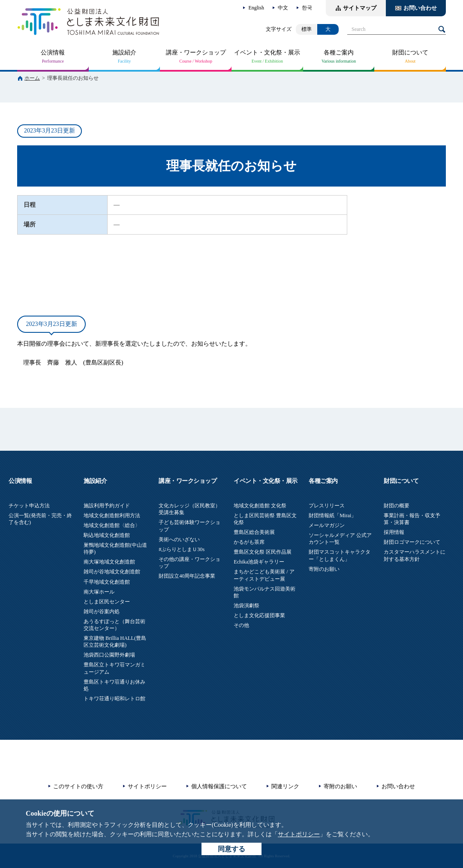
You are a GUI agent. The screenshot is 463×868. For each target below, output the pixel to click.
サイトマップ (360, 8)
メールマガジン (327, 525)
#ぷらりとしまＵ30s (182, 549)
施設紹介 (124, 53)
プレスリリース (327, 506)
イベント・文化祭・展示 (267, 53)
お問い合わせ (420, 8)
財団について (410, 53)
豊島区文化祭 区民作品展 (263, 552)
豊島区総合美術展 (254, 532)
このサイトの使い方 (78, 786)
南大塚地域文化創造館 (109, 562)
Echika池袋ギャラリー (259, 562)
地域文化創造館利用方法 (112, 515)
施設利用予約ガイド (107, 506)
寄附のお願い (324, 569)
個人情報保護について (219, 786)
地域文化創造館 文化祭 (260, 506)
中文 (283, 8)
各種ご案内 (339, 53)
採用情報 (394, 532)
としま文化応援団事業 (259, 615)
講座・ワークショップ (196, 53)
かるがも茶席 (249, 542)
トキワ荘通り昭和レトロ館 (114, 699)
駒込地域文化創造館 (107, 535)
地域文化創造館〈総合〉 (112, 525)
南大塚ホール (99, 592)
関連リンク (285, 786)
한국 (307, 8)
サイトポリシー (299, 834)
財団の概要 (397, 506)
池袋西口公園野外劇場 (109, 655)
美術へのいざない (179, 539)
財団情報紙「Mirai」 (332, 515)
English (256, 8)
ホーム (32, 78)
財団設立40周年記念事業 (187, 576)
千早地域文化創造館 (107, 582)
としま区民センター (107, 602)
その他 (241, 625)
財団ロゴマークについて (412, 542)
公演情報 (53, 53)
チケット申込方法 (29, 506)
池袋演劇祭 (247, 606)
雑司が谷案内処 (102, 612)
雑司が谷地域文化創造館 (112, 572)
